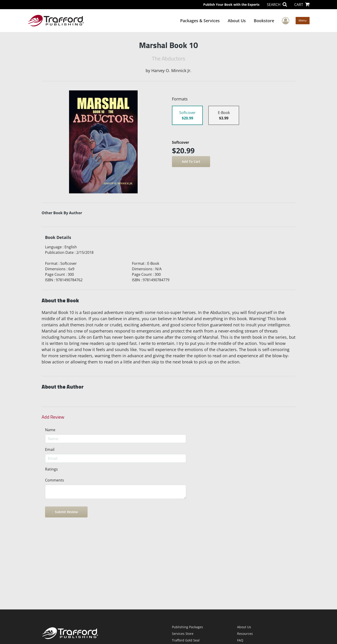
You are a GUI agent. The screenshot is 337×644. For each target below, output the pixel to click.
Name (50, 430)
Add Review (53, 417)
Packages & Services (200, 21)
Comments (55, 480)
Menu (303, 20)
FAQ (240, 640)
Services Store (183, 634)
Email (50, 449)
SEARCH (277, 5)
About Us (237, 21)
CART (302, 5)
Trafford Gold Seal (186, 640)
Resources (245, 634)
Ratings (51, 469)
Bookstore (264, 21)
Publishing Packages (187, 627)
